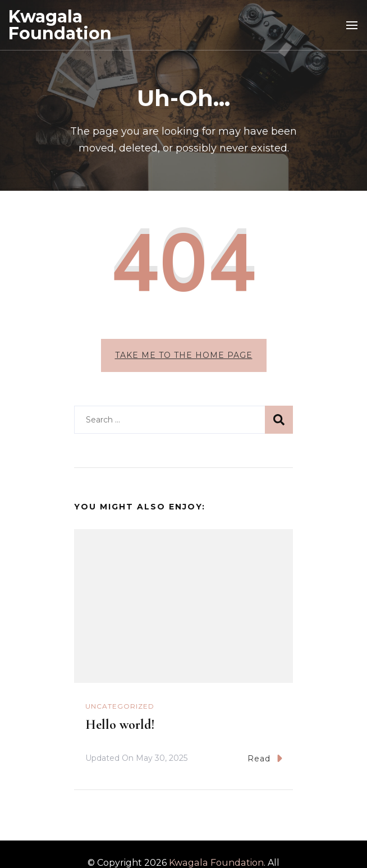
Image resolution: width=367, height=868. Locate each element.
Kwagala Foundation (60, 25)
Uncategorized (120, 706)
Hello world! (120, 725)
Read (265, 758)
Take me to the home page (184, 355)
